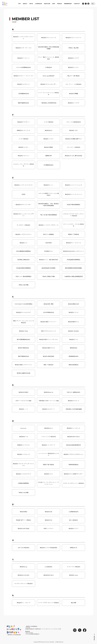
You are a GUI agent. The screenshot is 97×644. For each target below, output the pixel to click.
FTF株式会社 (48, 67)
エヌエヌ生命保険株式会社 (23, 67)
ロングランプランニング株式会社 (23, 583)
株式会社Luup (23, 567)
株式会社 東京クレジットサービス (48, 339)
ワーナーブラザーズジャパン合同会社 (48, 603)
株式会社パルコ (48, 474)
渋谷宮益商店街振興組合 (74, 260)
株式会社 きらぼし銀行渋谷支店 (74, 156)
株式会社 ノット (23, 409)
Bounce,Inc (23, 428)
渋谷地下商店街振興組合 (74, 205)
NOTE (31, 4)
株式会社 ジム (23, 243)
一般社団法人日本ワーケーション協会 (48, 401)
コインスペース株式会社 (74, 147)
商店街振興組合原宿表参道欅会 (74, 268)
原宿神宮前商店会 (74, 465)
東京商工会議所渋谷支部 (23, 373)
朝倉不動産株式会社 (23, 103)
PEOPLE (59, 4)
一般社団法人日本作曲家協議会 (74, 409)
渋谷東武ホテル (48, 251)
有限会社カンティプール (23, 130)
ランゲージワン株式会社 (74, 567)
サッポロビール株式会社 (23, 225)
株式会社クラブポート (23, 122)
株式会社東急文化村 (74, 304)
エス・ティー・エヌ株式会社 (74, 84)
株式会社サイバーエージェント (74, 194)
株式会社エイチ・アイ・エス (23, 48)
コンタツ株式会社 (48, 122)
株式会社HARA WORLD (74, 437)
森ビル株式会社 (74, 520)
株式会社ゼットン (48, 185)
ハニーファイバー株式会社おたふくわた (48, 454)
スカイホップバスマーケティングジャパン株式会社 (74, 215)
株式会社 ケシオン (23, 147)
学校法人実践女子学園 (48, 276)
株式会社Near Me (48, 392)
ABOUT (25, 4)
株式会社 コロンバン (23, 156)
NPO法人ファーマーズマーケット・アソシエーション (48, 483)
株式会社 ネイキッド (74, 401)
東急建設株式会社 (74, 356)
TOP (19, 4)
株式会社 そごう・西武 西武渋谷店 (48, 260)
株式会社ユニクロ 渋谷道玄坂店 (48, 548)
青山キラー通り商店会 (74, 76)
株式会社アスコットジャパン (74, 38)
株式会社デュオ (74, 339)
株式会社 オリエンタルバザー (48, 84)
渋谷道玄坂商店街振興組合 (23, 268)
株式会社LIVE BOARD (23, 575)
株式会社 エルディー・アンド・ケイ (23, 76)
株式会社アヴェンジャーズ (48, 38)
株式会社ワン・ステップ (23, 603)
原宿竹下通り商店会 (48, 465)
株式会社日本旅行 (23, 392)
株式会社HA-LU (48, 428)
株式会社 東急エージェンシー (48, 322)
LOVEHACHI (38, 4)
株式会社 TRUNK (23, 331)
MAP (54, 4)
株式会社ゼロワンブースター (23, 205)
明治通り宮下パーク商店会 (23, 520)
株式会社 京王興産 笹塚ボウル (74, 139)
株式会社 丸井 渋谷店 (23, 528)
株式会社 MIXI (48, 520)
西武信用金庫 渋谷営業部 (48, 268)
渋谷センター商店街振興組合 (23, 276)
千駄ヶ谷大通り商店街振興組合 (48, 215)
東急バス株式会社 (48, 365)
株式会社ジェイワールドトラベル (23, 185)
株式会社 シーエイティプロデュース (48, 225)
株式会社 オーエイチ (74, 103)
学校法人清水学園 (23, 285)
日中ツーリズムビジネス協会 (23, 401)
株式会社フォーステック (74, 428)
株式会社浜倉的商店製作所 (74, 445)
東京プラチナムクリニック (48, 331)
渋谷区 (23, 194)
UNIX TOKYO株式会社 (24, 548)
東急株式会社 (74, 348)
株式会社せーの (23, 437)
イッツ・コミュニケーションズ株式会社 (48, 93)
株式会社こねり (74, 130)
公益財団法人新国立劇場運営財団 (74, 276)
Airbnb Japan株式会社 (48, 76)
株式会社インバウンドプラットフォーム (23, 38)
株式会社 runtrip (74, 575)
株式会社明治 (23, 512)
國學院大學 (48, 156)
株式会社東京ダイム (74, 322)
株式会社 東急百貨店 (48, 356)
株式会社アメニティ (74, 67)
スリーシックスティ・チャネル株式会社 (74, 225)
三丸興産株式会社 (74, 512)
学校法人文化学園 (23, 492)
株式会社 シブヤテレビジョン (23, 234)
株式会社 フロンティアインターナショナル (23, 465)
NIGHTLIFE (47, 4)
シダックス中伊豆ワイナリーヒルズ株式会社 (48, 194)
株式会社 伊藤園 (74, 93)
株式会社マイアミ (74, 528)
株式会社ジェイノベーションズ (74, 185)
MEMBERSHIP (68, 4)
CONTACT (77, 4)
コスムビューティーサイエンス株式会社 (23, 165)
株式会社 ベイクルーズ (23, 454)
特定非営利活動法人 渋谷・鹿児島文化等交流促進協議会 (48, 205)
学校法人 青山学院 (74, 48)
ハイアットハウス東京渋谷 (48, 437)
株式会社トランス (74, 312)
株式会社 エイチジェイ (23, 84)
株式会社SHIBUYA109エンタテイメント (73, 251)
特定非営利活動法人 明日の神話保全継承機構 (48, 48)
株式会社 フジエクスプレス (23, 474)
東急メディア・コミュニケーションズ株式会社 (23, 322)
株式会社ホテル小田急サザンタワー (74, 474)
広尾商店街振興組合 (23, 483)
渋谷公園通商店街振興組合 (23, 251)
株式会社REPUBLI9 (48, 575)
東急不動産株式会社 (23, 356)
